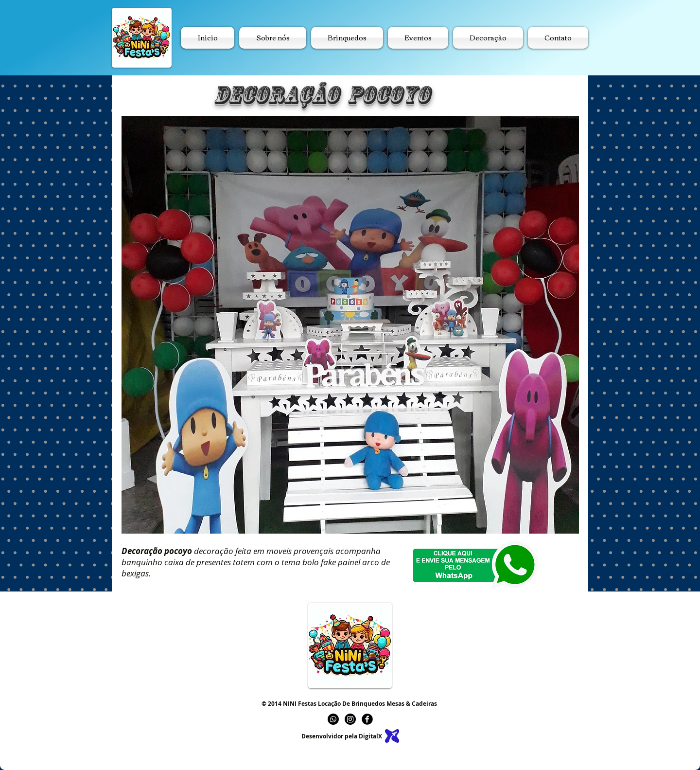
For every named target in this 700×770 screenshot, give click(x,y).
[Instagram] (350, 719)
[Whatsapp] (333, 719)
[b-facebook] (367, 719)
